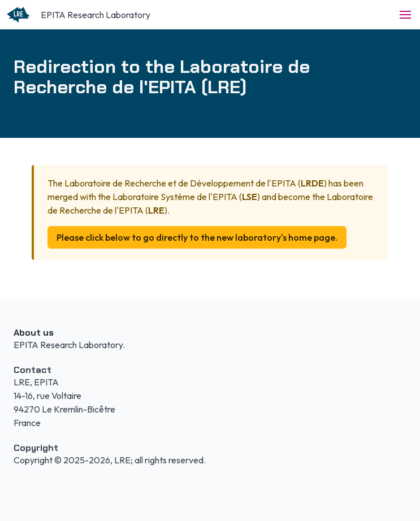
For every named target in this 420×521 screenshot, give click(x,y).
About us (34, 333)
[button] (405, 15)
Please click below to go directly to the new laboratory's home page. (197, 237)
